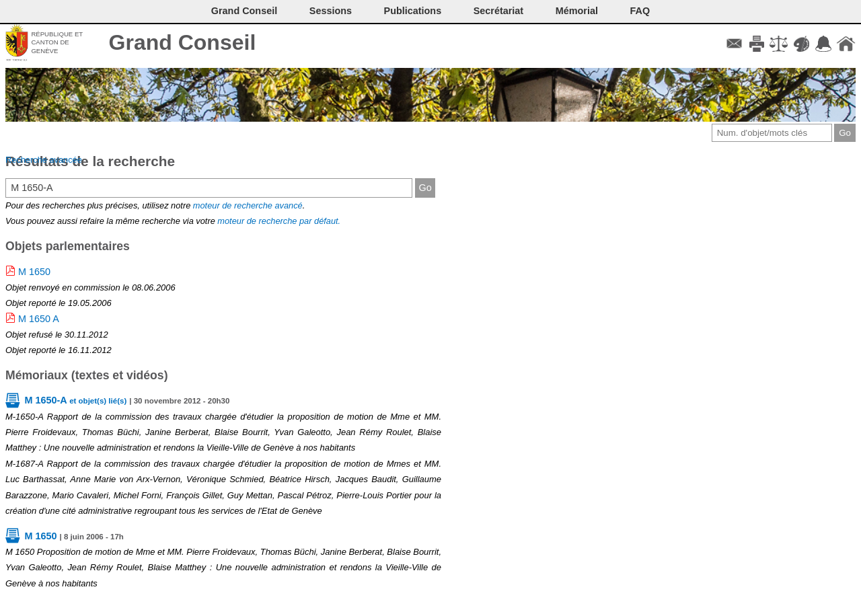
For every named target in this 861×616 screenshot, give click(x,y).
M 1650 (34, 272)
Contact (734, 44)
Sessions (331, 11)
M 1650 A (39, 319)
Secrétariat (498, 11)
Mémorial (577, 11)
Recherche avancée (44, 160)
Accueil (846, 44)
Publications (413, 11)
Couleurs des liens (801, 44)
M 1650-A (75, 400)
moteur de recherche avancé (248, 205)
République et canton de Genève (57, 42)
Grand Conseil (183, 42)
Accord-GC (824, 44)
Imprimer (756, 44)
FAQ (640, 11)
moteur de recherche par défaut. (279, 221)
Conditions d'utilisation (779, 44)
